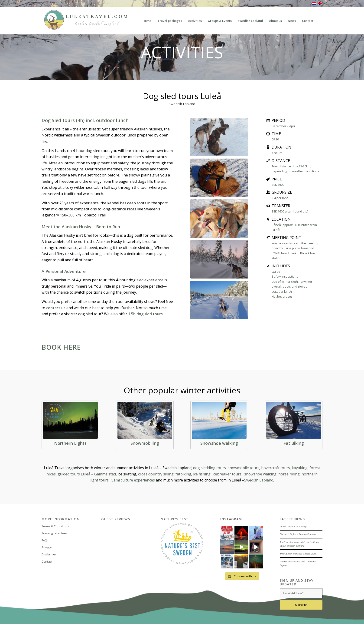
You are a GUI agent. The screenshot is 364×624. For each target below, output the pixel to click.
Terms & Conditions (55, 526)
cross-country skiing (156, 474)
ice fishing (202, 474)
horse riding (289, 474)
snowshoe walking (260, 474)
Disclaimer (49, 554)
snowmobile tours (244, 468)
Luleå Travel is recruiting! (293, 526)
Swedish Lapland (259, 480)
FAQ (44, 540)
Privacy (47, 547)
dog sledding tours (210, 468)
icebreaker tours (227, 474)
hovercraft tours (276, 468)
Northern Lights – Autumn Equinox (298, 534)
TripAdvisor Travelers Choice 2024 (298, 554)
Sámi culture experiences (133, 480)
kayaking (300, 468)
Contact (47, 561)
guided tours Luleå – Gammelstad (87, 474)
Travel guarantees (55, 533)
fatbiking (183, 474)
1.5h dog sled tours (145, 314)
